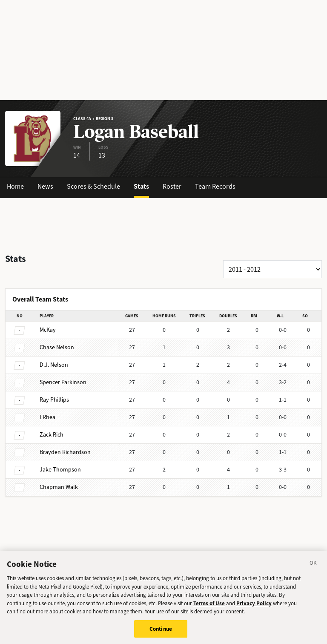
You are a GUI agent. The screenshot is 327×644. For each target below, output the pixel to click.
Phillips (54, 400)
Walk (59, 487)
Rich (52, 435)
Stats (141, 186)
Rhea (47, 417)
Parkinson (63, 382)
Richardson (65, 452)
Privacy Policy (254, 607)
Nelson (57, 347)
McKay (48, 330)
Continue (161, 632)
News (45, 186)
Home (15, 186)
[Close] (313, 568)
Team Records (215, 186)
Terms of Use (209, 607)
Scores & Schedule (93, 186)
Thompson (60, 470)
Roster (172, 186)
